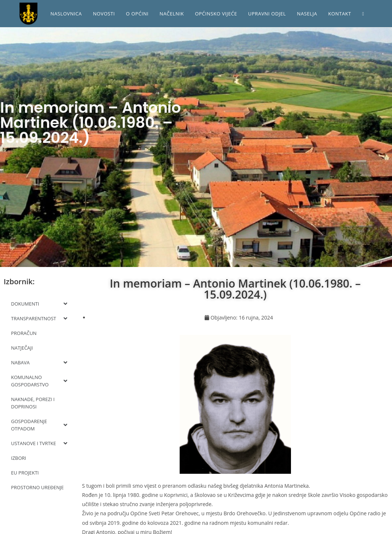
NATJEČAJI (22, 348)
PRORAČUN (24, 333)
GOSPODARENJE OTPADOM (39, 425)
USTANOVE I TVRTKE (39, 443)
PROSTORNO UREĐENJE (37, 487)
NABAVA (39, 362)
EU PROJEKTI (25, 473)
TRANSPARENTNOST (39, 318)
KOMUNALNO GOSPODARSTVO (39, 381)
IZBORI (19, 458)
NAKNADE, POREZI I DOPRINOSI (33, 403)
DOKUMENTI (39, 304)
